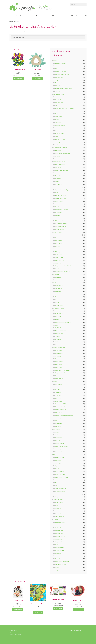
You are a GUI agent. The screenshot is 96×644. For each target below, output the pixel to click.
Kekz (57, 511)
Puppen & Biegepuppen (59, 348)
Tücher (57, 567)
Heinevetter (58, 277)
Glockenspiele (59, 288)
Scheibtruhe (58, 122)
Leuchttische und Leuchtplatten (63, 322)
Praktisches (58, 176)
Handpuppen (58, 359)
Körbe (57, 173)
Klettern (57, 204)
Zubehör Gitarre (59, 305)
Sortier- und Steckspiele (61, 224)
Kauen (57, 545)
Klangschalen (59, 294)
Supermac (58, 91)
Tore (56, 136)
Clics (56, 69)
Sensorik (57, 336)
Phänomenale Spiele (59, 308)
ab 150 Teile (58, 395)
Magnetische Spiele (60, 474)
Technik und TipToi (58, 500)
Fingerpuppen (59, 350)
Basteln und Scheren (60, 164)
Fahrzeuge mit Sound (60, 195)
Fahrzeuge (58, 252)
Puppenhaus (58, 263)
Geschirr (57, 432)
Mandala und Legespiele (61, 331)
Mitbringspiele (59, 483)
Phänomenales (59, 333)
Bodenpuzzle (59, 401)
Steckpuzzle (58, 426)
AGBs (11, 632)
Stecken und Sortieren (61, 564)
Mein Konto (23, 16)
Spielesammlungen (60, 491)
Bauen (55, 60)
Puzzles (55, 381)
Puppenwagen (59, 376)
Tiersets (57, 269)
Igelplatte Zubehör (60, 536)
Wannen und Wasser (60, 139)
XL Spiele (57, 497)
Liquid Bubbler (59, 328)
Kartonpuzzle (59, 412)
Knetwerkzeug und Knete (62, 170)
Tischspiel (58, 494)
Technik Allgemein (60, 514)
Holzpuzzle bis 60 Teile (61, 407)
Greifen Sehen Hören (60, 198)
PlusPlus (57, 86)
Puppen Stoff (59, 367)
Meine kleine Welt (58, 235)
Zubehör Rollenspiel (60, 452)
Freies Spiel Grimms (60, 311)
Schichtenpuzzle (59, 421)
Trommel (58, 300)
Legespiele (58, 466)
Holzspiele (58, 460)
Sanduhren (58, 179)
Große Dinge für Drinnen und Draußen (65, 108)
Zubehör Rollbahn (60, 229)
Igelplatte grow (59, 531)
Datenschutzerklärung (15, 634)
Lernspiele (58, 469)
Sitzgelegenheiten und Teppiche (63, 153)
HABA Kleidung (59, 353)
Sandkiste (58, 119)
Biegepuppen (59, 241)
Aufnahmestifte (59, 502)
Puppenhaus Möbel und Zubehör (63, 266)
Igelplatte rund (59, 533)
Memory (57, 480)
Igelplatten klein (60, 542)
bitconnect (78, 631)
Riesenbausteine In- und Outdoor (63, 88)
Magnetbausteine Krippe (61, 210)
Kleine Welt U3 (59, 201)
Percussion (58, 297)
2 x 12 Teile (58, 387)
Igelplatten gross (60, 539)
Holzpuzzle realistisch (61, 410)
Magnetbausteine (60, 83)
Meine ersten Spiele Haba (62, 477)
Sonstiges (58, 156)
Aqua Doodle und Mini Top (62, 190)
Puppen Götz (59, 364)
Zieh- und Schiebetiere (61, 226)
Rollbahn (58, 215)
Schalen (57, 181)
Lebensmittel (59, 438)
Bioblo (57, 66)
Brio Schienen (59, 243)
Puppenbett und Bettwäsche (62, 370)
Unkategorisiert (57, 570)
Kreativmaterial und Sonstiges (61, 162)
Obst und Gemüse (60, 443)
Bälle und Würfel (59, 97)
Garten (57, 105)
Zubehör (57, 302)
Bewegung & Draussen (59, 94)
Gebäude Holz (59, 255)
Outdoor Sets (59, 117)
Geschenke (58, 167)
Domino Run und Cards (61, 72)
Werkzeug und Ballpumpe (62, 145)
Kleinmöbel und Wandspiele (60, 148)
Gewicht (57, 525)
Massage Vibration (60, 548)
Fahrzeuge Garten (60, 103)
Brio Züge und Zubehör (61, 249)
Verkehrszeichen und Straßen (63, 271)
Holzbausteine (59, 77)
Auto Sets (58, 238)
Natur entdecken (59, 111)
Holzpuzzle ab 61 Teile (61, 404)
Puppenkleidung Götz (61, 373)
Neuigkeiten (40, 16)
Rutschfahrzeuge (60, 218)
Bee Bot (57, 505)
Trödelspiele (58, 342)
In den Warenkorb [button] (18, 79)
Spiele (55, 455)
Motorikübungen (59, 550)
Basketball (58, 100)
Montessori (56, 274)
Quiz (56, 486)
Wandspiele (58, 159)
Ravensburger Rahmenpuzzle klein (64, 418)
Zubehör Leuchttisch (60, 345)
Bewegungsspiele (60, 457)
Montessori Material (60, 280)
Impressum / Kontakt (52, 16)
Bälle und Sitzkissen (60, 522)
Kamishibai (58, 291)
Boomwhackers (59, 286)
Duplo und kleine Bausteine (62, 74)
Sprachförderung (59, 559)
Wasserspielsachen (60, 142)
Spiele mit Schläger (60, 134)
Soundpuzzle (58, 424)
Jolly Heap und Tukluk (61, 80)
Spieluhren (58, 339)
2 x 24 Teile (58, 390)
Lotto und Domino (58, 232)
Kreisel (57, 207)
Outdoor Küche (59, 114)
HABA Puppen (59, 356)
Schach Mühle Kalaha (60, 488)
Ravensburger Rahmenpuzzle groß (64, 415)
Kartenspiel (58, 463)
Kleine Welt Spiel (60, 260)
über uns (31, 16)
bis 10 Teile (58, 398)
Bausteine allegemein (61, 63)
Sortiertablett (59, 184)
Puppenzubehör (59, 379)
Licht (57, 325)
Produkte (12, 16)
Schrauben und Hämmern (62, 221)
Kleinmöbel (58, 150)
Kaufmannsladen (60, 435)
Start (12, 22)
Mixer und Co (58, 441)
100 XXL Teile (58, 384)
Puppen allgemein (60, 362)
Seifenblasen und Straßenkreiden (64, 128)
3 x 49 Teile (58, 393)
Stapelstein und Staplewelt (62, 562)
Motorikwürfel (59, 212)
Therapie (56, 519)
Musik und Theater (58, 283)
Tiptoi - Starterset (60, 517)
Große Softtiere (59, 257)
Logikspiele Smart (60, 471)
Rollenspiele (57, 429)
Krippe (55, 187)
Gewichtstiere (59, 528)
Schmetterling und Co (61, 125)
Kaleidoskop (58, 317)
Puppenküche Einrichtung (62, 446)
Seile (56, 131)
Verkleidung (58, 449)
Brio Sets (58, 246)
